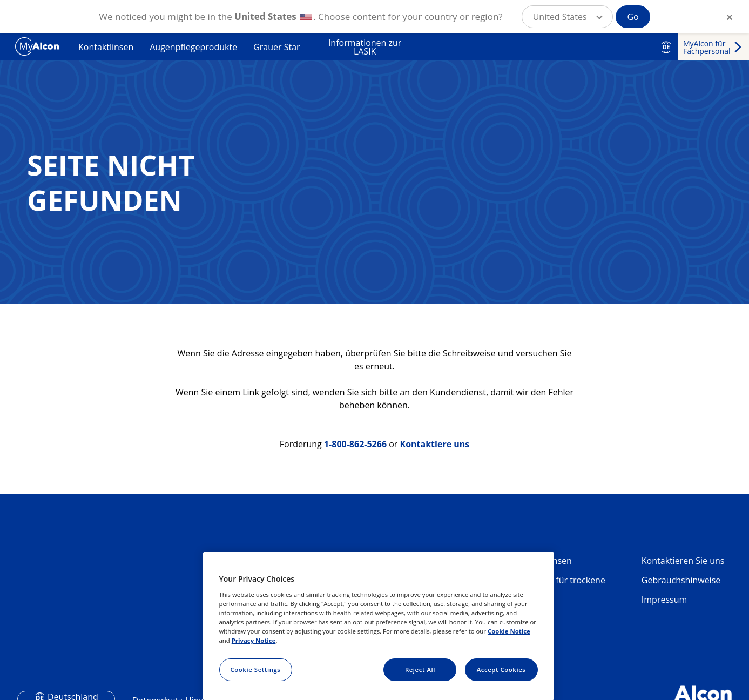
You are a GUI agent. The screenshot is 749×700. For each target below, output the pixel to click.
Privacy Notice (254, 640)
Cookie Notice (509, 631)
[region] (379, 626)
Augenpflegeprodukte (193, 47)
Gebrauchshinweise (681, 580)
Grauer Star (276, 47)
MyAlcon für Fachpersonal (707, 47)
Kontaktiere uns (435, 444)
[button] (568, 17)
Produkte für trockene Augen (561, 584)
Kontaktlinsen (106, 47)
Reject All (420, 669)
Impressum (664, 600)
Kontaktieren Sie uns (683, 561)
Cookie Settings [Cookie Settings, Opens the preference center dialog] (256, 669)
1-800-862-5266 (355, 444)
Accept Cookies (501, 669)
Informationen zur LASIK (365, 47)
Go (633, 17)
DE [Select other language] (666, 47)
